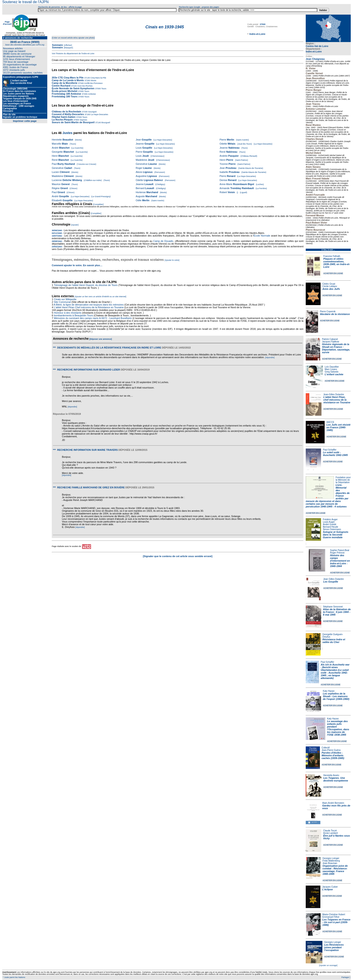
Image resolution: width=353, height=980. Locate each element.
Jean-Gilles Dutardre (334, 394)
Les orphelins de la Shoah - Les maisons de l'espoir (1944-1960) (336, 696)
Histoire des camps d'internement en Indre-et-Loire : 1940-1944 (340, 561)
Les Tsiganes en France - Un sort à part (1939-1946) (336, 922)
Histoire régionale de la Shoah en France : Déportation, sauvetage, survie (336, 348)
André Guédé (330, 524)
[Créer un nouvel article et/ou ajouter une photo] (73, 38)
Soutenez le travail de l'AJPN (25, 2)
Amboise (92, 94)
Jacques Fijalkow (330, 342)
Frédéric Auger (330, 519)
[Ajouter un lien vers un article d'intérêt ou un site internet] (100, 297)
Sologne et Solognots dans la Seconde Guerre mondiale (336, 535)
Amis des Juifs (331, 289)
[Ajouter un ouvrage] (328, 965)
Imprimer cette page (25, 121)
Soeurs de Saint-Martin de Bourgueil (73, 122)
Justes (67, 133)
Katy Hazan (329, 691)
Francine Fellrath (332, 256)
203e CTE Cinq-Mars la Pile (68, 78)
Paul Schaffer (330, 450)
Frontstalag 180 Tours (65, 96)
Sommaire (57, 45)
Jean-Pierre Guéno (331, 750)
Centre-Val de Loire (317, 46)
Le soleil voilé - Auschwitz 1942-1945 (335, 454)
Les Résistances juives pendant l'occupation (334, 947)
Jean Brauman (330, 863)
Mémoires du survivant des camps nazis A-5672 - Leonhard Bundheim (93, 318)
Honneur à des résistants (68, 313)
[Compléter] (98, 204)
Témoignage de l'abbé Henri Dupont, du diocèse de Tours (86, 285)
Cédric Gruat (329, 284)
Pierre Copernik (328, 311)
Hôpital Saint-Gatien (64, 117)
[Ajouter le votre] (172, 260)
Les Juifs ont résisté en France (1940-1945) (338, 427)
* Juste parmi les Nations (14, 977)
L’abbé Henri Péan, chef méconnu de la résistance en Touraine (337, 400)
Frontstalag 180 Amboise (66, 94)
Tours (104, 89)
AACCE (330, 422)
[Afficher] (68, 45)
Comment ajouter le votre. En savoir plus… (77, 265)
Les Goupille (331, 582)
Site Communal (62, 302)
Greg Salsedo (332, 372)
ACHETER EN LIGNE (333, 273)
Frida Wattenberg (331, 861)
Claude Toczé (330, 831)
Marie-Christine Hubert (334, 914)
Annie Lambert (330, 833)
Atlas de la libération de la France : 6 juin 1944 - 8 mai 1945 (337, 612)
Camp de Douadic (163, 241)
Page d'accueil (7, 23)
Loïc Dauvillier (332, 367)
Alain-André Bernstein (333, 803)
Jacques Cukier (330, 887)
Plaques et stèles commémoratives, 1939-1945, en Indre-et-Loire (337, 263)
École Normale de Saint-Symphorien (73, 88)
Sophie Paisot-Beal (340, 550)
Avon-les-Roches (85, 86)
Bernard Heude (330, 527)
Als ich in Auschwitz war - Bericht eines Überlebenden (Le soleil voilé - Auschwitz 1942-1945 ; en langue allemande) (335, 671)
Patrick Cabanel (330, 339)
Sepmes (83, 120)
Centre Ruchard (61, 86)
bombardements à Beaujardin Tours (73, 315)
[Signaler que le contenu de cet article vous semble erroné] (178, 556)
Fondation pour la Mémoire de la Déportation (343, 480)
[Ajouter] (75, 225)
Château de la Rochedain (67, 112)
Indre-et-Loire (314, 51)
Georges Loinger (331, 858)
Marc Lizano (331, 369)
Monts (93, 80)
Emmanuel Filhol (331, 917)
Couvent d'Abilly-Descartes (68, 114)
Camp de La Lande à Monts (68, 80)
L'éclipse (327, 889)
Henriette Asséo (331, 775)
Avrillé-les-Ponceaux (93, 83)
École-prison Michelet (65, 91)
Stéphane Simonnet (333, 607)
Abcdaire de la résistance (335, 314)
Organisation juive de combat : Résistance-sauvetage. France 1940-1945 (335, 870)
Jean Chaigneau (315, 59)
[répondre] (270, 357)
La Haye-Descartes (99, 114)
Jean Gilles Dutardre (334, 579)
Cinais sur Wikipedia (65, 299)
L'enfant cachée (334, 374)
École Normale (262, 236)
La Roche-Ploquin (62, 120)
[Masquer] (68, 48)
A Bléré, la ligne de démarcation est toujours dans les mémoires (89, 305)
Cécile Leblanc (330, 286)
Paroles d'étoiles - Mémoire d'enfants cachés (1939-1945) (333, 755)
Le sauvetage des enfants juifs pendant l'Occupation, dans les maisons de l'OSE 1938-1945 (338, 728)
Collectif (326, 748)
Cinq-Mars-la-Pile (98, 78)
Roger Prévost (337, 553)
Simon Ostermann (332, 529)
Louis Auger (329, 522)
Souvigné (92, 112)
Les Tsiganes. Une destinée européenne (336, 779)
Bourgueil (105, 123)
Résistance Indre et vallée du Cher (334, 641)
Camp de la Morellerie (65, 83)
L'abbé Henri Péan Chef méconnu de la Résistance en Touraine (89, 307)
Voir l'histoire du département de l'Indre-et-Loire (73, 54)
